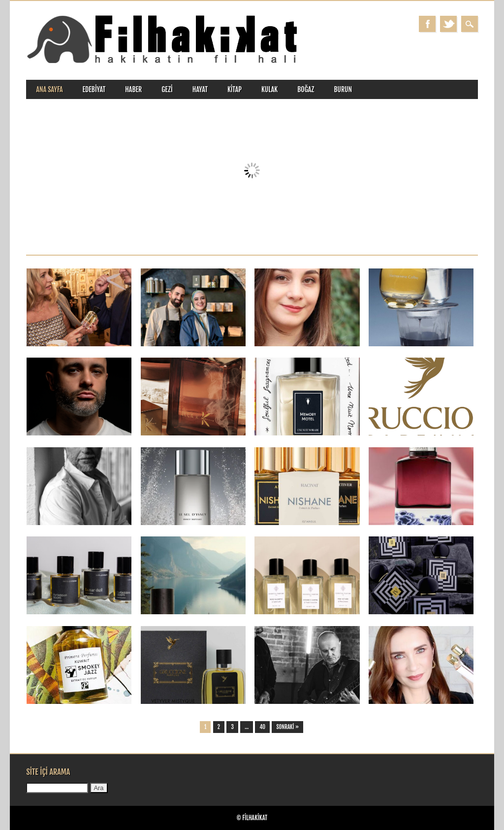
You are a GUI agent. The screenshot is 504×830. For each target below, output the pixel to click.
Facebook (427, 24)
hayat (200, 89)
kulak (269, 89)
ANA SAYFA (49, 89)
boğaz (306, 89)
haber (133, 89)
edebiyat (94, 89)
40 (262, 727)
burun (343, 89)
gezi (167, 89)
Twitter (448, 24)
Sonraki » (287, 727)
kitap (235, 89)
